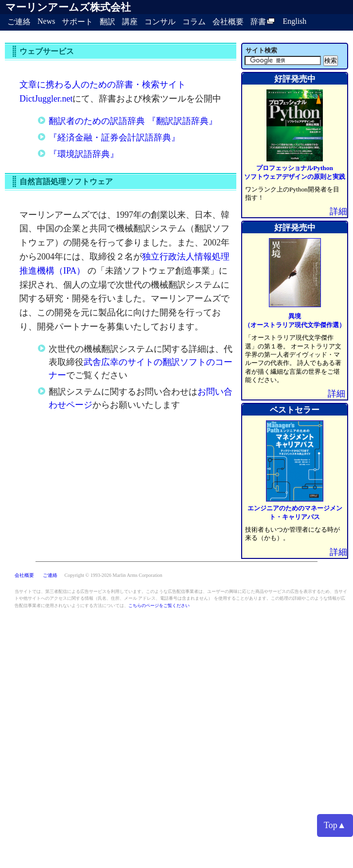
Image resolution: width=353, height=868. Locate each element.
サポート (77, 22)
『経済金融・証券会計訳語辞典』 (114, 138)
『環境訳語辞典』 (84, 154)
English (294, 21)
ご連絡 (19, 22)
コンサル (160, 22)
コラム (194, 22)
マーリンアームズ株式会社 (68, 7)
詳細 (338, 211)
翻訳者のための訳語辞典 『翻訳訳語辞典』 (133, 121)
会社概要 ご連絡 (36, 575)
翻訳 (107, 22)
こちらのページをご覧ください (159, 606)
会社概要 (228, 22)
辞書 (263, 21)
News (46, 21)
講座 (130, 22)
